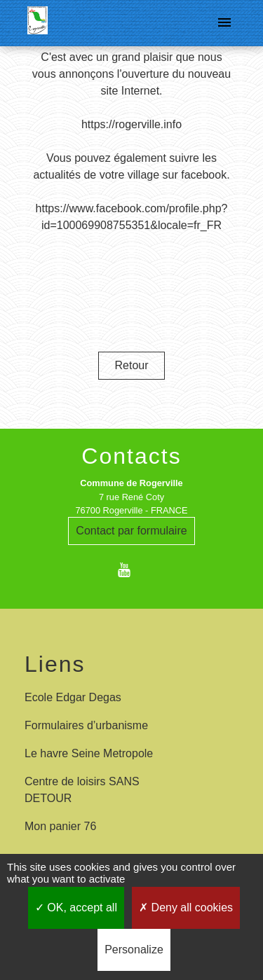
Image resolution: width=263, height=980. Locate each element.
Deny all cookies (186, 907)
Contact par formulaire (131, 531)
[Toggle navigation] (224, 23)
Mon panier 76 (60, 826)
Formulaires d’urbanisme (86, 725)
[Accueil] (38, 23)
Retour (131, 365)
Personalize (134, 950)
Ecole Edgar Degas (73, 697)
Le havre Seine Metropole (89, 753)
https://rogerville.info (131, 124)
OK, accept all (76, 907)
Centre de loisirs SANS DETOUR (82, 790)
